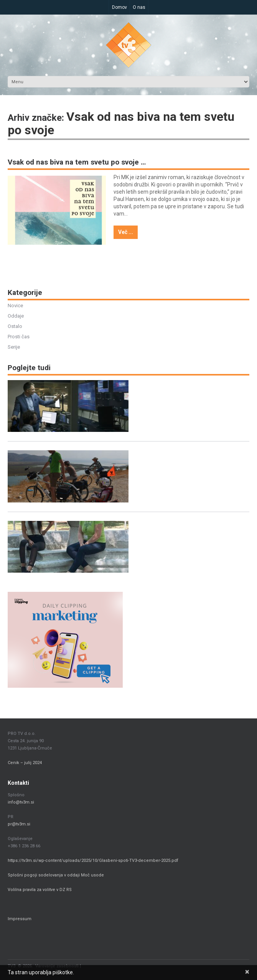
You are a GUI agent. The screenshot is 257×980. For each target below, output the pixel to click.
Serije (14, 347)
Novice (15, 306)
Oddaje (16, 316)
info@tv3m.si (21, 803)
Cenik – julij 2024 (25, 763)
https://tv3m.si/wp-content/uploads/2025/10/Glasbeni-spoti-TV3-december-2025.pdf (93, 861)
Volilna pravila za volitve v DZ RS (40, 890)
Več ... (126, 232)
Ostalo (15, 327)
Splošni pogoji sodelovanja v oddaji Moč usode (56, 875)
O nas (139, 7)
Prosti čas (19, 337)
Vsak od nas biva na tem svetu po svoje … (77, 162)
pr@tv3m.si (19, 824)
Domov (119, 7)
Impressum (20, 919)
